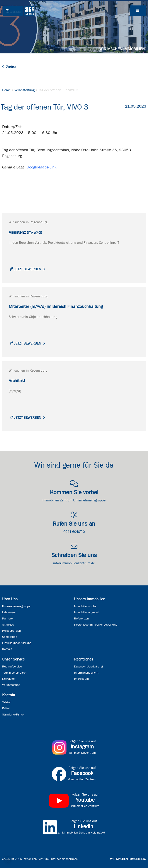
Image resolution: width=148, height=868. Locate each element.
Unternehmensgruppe (16, 606)
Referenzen (82, 619)
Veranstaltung (25, 90)
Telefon (7, 702)
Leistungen (9, 612)
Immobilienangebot (86, 612)
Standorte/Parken (14, 715)
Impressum (81, 679)
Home (6, 90)
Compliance (10, 637)
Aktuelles (8, 625)
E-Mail (6, 708)
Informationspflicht (86, 673)
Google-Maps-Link (42, 167)
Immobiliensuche (85, 606)
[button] (8, 860)
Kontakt (7, 649)
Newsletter (9, 679)
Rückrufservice (12, 667)
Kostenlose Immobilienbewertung (96, 625)
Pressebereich (12, 631)
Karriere (7, 619)
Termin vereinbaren (15, 673)
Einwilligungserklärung (17, 643)
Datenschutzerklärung (88, 667)
